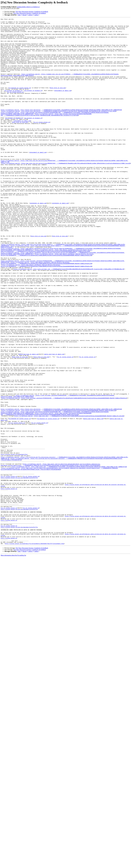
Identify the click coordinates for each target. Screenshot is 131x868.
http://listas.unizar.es (9, 583)
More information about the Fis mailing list (13, 660)
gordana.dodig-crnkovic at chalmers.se (28, 7)
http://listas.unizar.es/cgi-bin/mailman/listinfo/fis (19, 570)
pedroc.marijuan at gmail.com (28, 421)
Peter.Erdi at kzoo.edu (58, 102)
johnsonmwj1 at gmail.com (63, 105)
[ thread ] (24, 15)
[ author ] (36, 15)
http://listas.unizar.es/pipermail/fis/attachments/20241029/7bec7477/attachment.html (35, 649)
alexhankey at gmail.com (38, 240)
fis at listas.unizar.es (15, 107)
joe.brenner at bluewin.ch (13, 105)
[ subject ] (30, 15)
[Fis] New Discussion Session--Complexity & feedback (32, 12)
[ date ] (19, 15)
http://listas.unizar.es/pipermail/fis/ (14, 542)
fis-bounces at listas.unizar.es (20, 102)
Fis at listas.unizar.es (9, 568)
